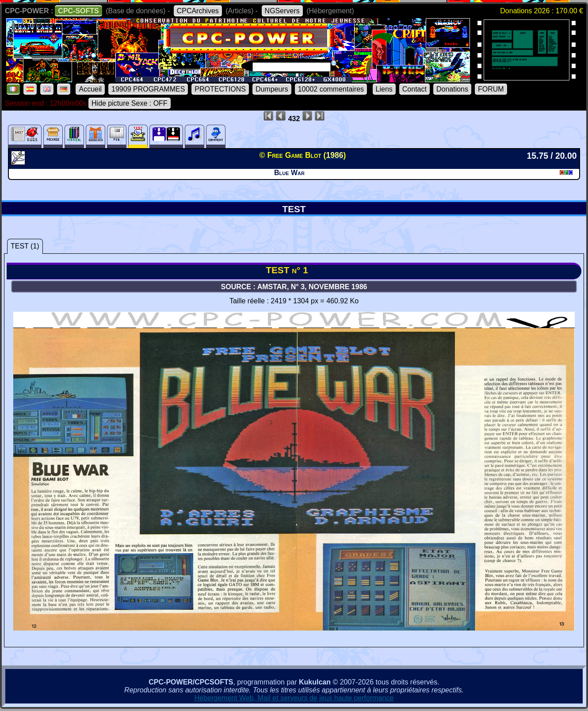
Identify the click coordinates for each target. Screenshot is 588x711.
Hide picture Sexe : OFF (130, 103)
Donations (452, 89)
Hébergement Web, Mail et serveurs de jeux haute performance (294, 698)
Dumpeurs (272, 89)
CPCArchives (198, 11)
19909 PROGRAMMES (148, 89)
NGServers (282, 11)
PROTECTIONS (220, 89)
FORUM (491, 89)
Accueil (90, 89)
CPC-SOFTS (78, 11)
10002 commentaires (331, 89)
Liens (384, 89)
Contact (414, 89)
